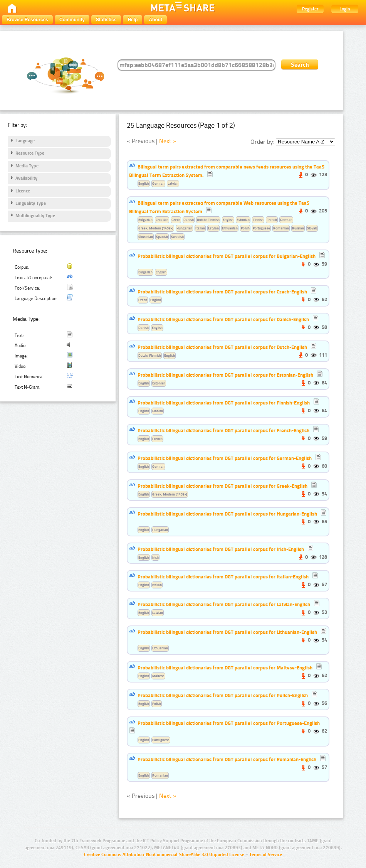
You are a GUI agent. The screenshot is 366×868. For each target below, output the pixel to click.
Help (133, 20)
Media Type (27, 166)
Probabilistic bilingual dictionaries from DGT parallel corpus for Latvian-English (224, 604)
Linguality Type (31, 203)
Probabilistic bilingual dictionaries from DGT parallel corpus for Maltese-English (225, 667)
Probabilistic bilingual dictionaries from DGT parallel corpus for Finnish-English (224, 403)
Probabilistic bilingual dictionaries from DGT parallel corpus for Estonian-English (225, 375)
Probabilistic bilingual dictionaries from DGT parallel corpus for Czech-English (222, 292)
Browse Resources (27, 20)
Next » (168, 141)
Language (25, 141)
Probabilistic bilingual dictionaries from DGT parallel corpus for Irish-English (221, 549)
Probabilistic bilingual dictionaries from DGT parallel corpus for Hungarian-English (227, 514)
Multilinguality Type (35, 216)
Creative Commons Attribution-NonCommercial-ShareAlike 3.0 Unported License (164, 855)
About (155, 20)
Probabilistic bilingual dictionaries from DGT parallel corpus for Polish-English (223, 695)
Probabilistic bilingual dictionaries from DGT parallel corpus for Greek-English (222, 486)
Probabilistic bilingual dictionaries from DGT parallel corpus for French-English (223, 430)
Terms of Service (266, 855)
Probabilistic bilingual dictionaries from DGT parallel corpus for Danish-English (223, 319)
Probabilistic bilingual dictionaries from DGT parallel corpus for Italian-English (223, 576)
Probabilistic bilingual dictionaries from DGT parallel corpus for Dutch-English (222, 347)
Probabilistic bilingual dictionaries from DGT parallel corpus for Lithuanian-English (227, 632)
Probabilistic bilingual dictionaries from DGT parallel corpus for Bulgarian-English (227, 256)
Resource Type (30, 153)
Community (72, 20)
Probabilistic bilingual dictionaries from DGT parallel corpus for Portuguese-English (229, 723)
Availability (26, 178)
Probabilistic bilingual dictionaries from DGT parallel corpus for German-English (225, 458)
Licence (23, 191)
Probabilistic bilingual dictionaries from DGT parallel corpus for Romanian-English (227, 759)
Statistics (106, 20)
